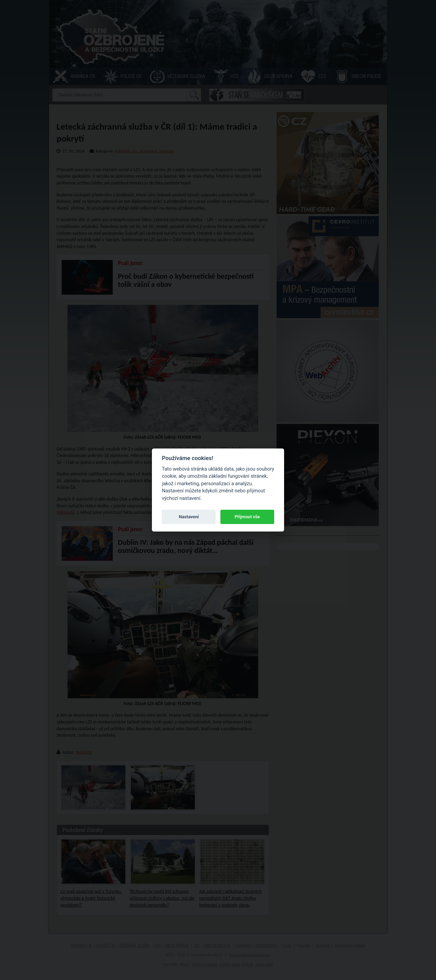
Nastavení (189, 517)
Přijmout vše (247, 517)
